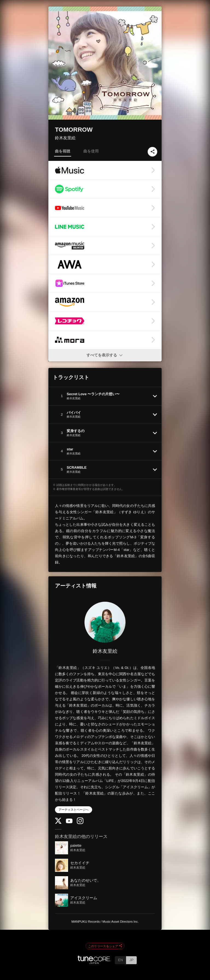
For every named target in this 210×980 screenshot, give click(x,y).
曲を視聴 (63, 151)
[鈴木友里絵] (105, 622)
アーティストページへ (74, 810)
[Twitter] (58, 823)
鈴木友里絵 (65, 138)
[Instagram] (80, 823)
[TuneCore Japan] (94, 962)
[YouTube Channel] (69, 822)
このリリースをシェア (105, 946)
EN (121, 960)
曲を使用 (91, 151)
